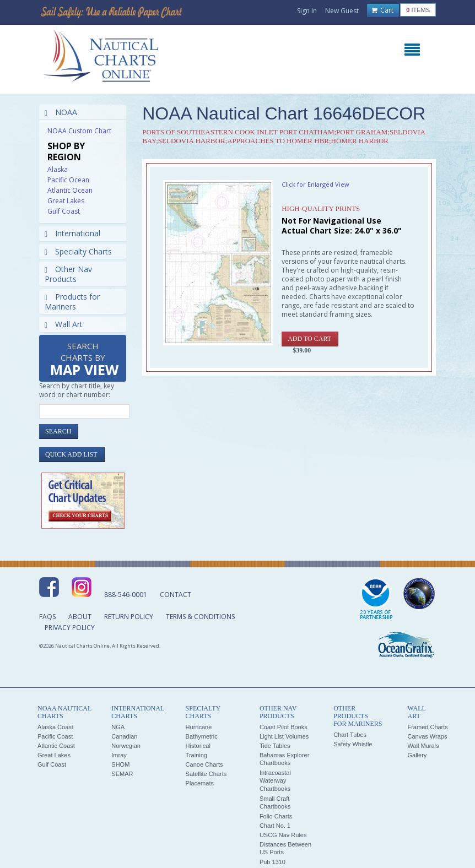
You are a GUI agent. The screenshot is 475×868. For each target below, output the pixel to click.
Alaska (58, 169)
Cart (382, 10)
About (80, 617)
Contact (176, 595)
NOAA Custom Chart (79, 131)
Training (196, 755)
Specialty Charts (78, 251)
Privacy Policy (70, 628)
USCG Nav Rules (283, 835)
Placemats (200, 783)
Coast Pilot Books (284, 727)
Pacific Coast (55, 736)
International (72, 233)
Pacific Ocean (68, 180)
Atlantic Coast (56, 746)
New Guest (342, 11)
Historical (198, 746)
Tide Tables (275, 746)
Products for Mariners (72, 302)
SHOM (120, 764)
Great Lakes (66, 201)
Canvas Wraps (427, 736)
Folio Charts (276, 816)
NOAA (61, 112)
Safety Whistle (353, 744)
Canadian (124, 736)
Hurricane (199, 727)
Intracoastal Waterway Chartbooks (275, 781)
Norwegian (126, 746)
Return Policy (129, 617)
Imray (119, 755)
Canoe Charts (204, 764)
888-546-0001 (126, 595)
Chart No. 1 (275, 826)
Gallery (417, 755)
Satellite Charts (206, 774)
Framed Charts (427, 727)
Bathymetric (202, 736)
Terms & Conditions (200, 617)
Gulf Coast (64, 211)
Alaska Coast (55, 727)
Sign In (307, 11)
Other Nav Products (68, 274)
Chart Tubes (350, 735)
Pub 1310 (272, 862)
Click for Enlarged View (315, 184)
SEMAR (122, 774)
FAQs (47, 617)
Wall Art (64, 324)
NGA (118, 727)
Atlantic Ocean (70, 190)
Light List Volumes (284, 736)
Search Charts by (84, 360)
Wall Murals (423, 746)
